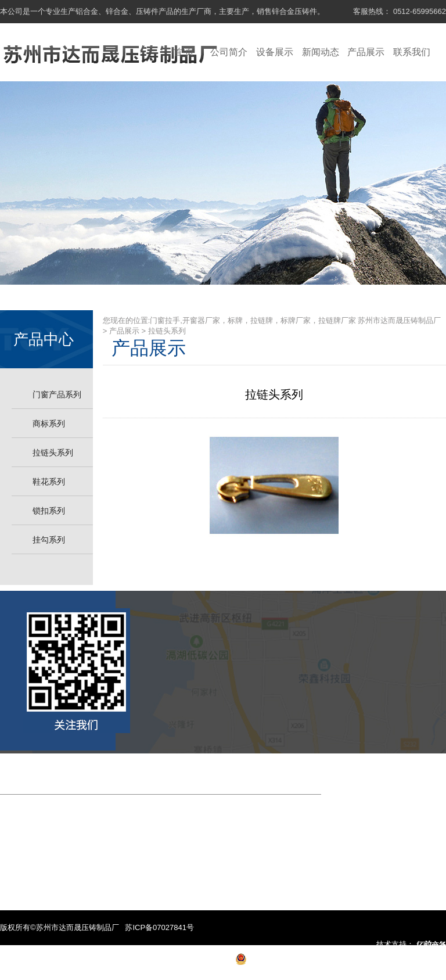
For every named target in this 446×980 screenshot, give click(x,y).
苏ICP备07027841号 (159, 927)
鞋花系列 (49, 482)
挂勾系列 (49, 540)
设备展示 (275, 52)
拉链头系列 (53, 453)
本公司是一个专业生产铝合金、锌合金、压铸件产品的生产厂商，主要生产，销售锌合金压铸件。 (162, 11)
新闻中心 (186, 776)
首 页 (184, 52)
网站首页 (24, 776)
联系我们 (412, 52)
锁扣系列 (49, 511)
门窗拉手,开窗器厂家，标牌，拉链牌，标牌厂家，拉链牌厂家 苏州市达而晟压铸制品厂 (295, 320)
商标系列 (49, 423)
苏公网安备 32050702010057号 (302, 962)
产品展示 (366, 52)
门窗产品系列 (57, 394)
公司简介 (229, 52)
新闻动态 (321, 52)
